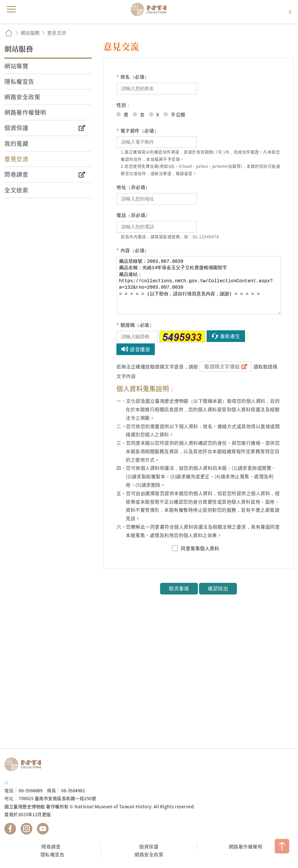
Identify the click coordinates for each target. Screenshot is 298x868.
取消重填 (179, 588)
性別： (124, 105)
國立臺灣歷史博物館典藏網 (150, 9)
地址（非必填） (133, 187)
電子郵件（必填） (138, 131)
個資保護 (149, 846)
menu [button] (11, 9)
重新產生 (230, 336)
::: (6, 782)
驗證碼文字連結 (222, 366)
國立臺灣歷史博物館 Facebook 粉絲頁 (10, 829)
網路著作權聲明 (246, 846)
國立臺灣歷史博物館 (25, 764)
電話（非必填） (133, 215)
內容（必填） (133, 250)
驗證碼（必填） (135, 325)
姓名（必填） (133, 77)
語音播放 (140, 349)
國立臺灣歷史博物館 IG (26, 829)
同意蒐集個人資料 (200, 548)
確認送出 (218, 588)
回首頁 (9, 33)
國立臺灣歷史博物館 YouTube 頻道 (43, 829)
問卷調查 (51, 846)
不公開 (178, 114)
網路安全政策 (149, 854)
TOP (282, 846)
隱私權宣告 (53, 854)
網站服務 (30, 33)
